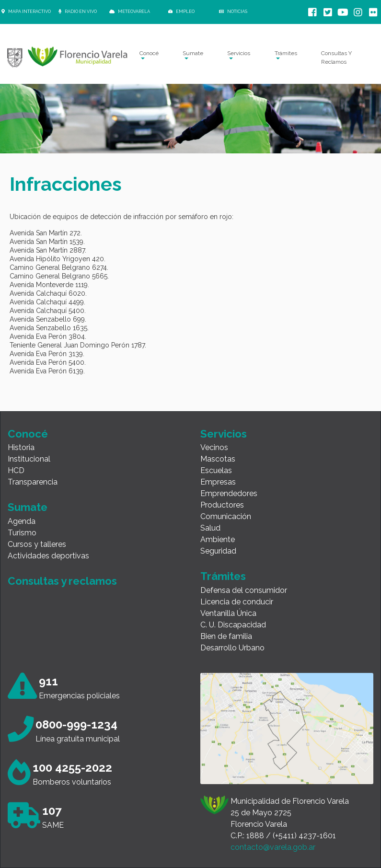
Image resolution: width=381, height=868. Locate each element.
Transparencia (33, 482)
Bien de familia (226, 636)
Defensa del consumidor (244, 590)
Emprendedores (229, 493)
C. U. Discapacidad (233, 625)
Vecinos (214, 447)
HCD (16, 470)
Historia (21, 447)
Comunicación (226, 516)
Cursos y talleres (37, 544)
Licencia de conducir (237, 602)
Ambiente (218, 539)
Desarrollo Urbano (232, 648)
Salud (210, 528)
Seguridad (218, 551)
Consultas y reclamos (62, 581)
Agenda (22, 521)
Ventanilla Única (228, 613)
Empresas (218, 482)
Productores (222, 505)
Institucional (29, 459)
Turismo (22, 533)
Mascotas (218, 459)
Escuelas (216, 470)
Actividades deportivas (48, 556)
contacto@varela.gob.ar (273, 847)
